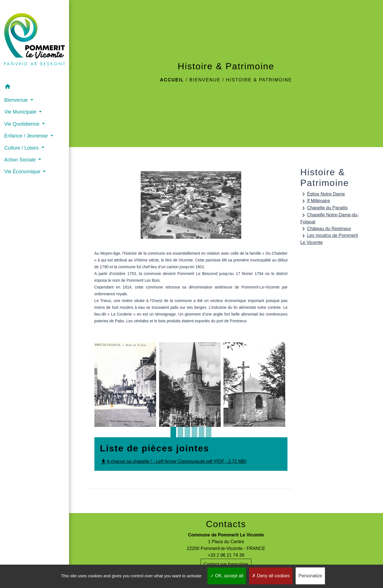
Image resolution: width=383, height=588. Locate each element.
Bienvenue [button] (17, 100)
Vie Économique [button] (23, 172)
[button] (35, 87)
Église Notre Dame (322, 194)
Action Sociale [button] (21, 160)
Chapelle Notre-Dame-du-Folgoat (329, 218)
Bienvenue (205, 80)
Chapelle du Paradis (324, 208)
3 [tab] (187, 434)
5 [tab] (202, 434)
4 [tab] (194, 434)
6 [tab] (209, 434)
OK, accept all (227, 576)
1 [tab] (173, 434)
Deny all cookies (271, 576)
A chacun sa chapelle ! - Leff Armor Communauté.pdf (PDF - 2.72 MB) (173, 461)
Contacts (226, 524)
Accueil (172, 80)
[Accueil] (35, 40)
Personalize (310, 576)
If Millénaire (315, 201)
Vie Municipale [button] (21, 112)
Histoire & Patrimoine (259, 80)
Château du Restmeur (326, 229)
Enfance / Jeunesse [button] (27, 136)
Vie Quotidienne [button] (23, 124)
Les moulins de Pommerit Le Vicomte (329, 239)
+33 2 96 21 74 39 (226, 555)
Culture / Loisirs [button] (22, 148)
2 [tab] (180, 434)
